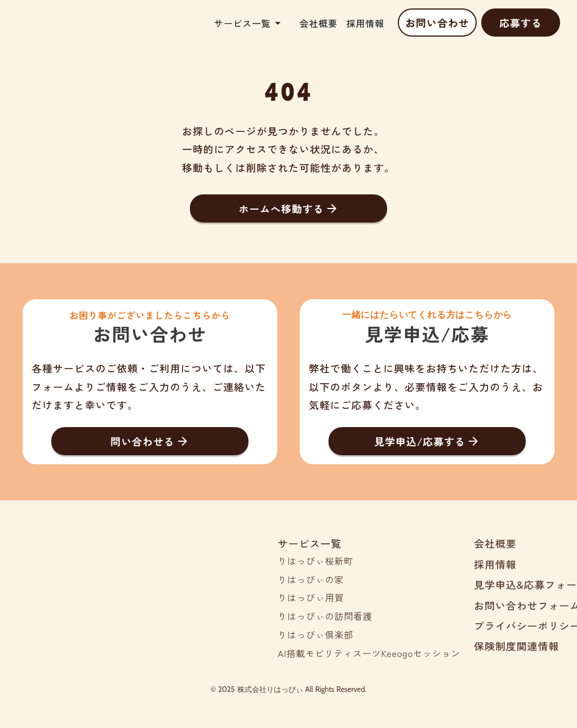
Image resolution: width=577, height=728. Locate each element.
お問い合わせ (437, 23)
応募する (521, 23)
